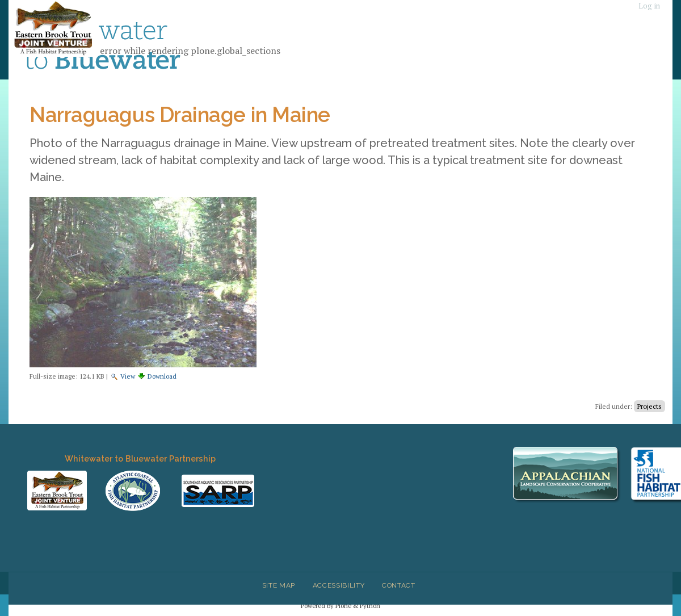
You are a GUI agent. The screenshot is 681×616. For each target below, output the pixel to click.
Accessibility (339, 585)
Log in (649, 6)
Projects (650, 406)
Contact (399, 585)
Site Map (279, 585)
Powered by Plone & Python (340, 605)
